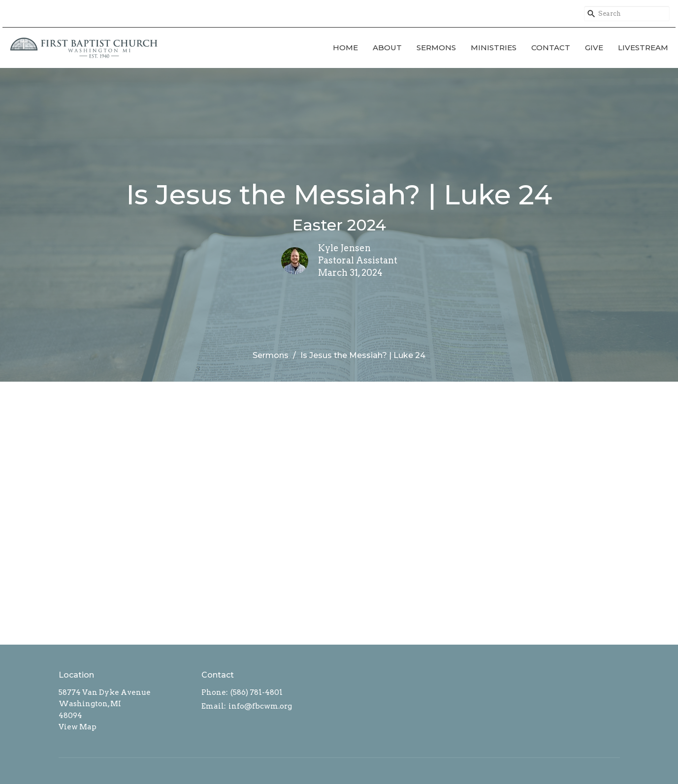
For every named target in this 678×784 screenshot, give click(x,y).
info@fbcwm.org (260, 706)
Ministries (494, 48)
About (387, 48)
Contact (551, 48)
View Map (78, 727)
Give (594, 48)
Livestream (643, 48)
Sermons (436, 48)
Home (345, 48)
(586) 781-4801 (257, 692)
